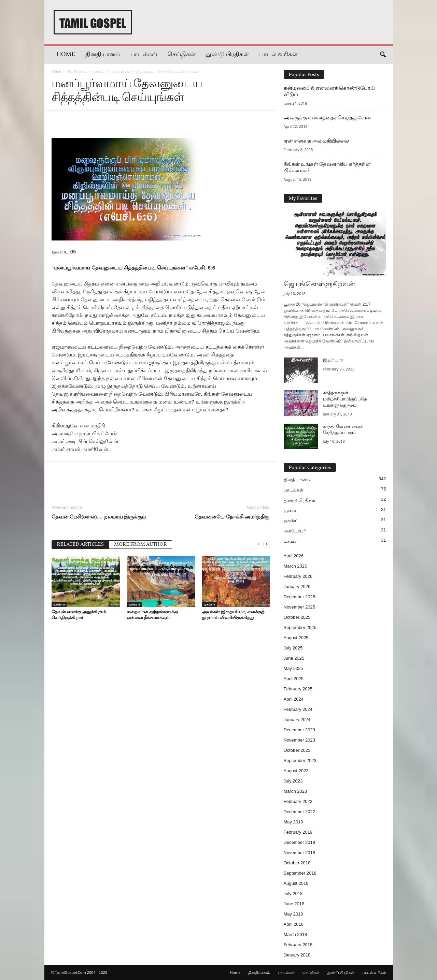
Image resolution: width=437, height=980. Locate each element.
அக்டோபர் (295, 531)
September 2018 (300, 873)
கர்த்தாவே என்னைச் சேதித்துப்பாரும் (343, 430)
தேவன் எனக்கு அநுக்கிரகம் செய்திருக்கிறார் (79, 615)
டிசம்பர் (59, 604)
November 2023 (300, 740)
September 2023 (300, 760)
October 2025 (297, 617)
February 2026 (298, 576)
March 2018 (295, 934)
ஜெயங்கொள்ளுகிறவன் (319, 284)
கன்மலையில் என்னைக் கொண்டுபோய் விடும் (329, 91)
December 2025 (300, 597)
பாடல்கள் (144, 55)
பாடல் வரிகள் (278, 55)
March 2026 (295, 566)
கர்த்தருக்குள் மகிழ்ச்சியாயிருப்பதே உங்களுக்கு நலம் (345, 399)
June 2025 (294, 658)
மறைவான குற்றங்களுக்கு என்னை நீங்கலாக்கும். (152, 615)
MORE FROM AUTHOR (140, 545)
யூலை (290, 510)
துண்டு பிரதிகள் (228, 55)
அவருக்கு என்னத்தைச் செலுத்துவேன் (328, 118)
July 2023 (293, 781)
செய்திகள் (182, 55)
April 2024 (294, 699)
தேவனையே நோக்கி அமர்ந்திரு (232, 516)
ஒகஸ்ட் (99, 71)
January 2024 (297, 720)
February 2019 (298, 832)
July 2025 (293, 648)
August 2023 (296, 771)
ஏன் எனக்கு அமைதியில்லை (316, 141)
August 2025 (296, 638)
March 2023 (295, 791)
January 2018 (297, 955)
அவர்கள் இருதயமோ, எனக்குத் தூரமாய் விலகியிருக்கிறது (233, 615)
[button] (383, 55)
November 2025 (300, 607)
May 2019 (293, 822)
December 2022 (300, 812)
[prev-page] (258, 544)
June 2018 (294, 904)
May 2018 (293, 914)
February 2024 (298, 709)
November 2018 (300, 853)
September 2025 (300, 627)
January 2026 (297, 587)
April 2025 (294, 679)
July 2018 (293, 894)
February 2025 (298, 689)
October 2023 (297, 750)
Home (66, 55)
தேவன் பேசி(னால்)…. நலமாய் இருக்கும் (99, 516)
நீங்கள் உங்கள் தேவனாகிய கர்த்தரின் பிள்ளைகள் (327, 167)
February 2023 (298, 801)
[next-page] (267, 544)
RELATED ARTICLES (81, 545)
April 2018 (294, 924)
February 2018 (298, 945)
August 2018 (296, 883)
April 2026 (294, 556)
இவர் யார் (333, 361)
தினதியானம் (103, 55)
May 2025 (293, 668)
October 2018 (297, 863)
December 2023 (300, 730)
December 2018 (300, 842)
